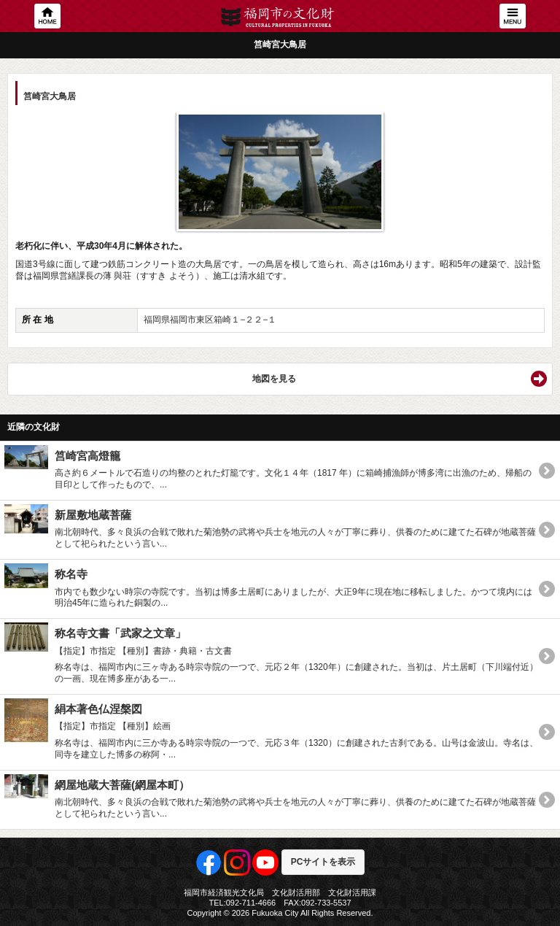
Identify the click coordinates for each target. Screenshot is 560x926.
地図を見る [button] (274, 379)
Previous (34, 167)
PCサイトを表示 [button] (323, 862)
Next (526, 167)
